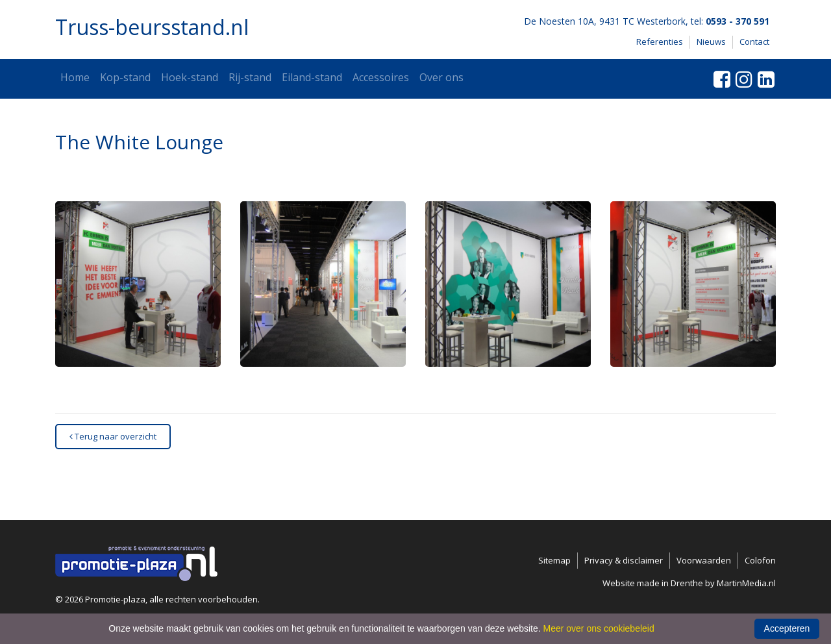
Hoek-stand (190, 77)
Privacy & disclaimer (624, 560)
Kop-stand (125, 77)
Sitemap (554, 560)
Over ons (441, 77)
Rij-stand (250, 77)
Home (75, 77)
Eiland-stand (312, 77)
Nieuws (711, 42)
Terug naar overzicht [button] (113, 436)
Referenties (660, 42)
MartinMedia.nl (746, 583)
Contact (754, 42)
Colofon (760, 560)
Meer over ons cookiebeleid (599, 628)
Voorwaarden (704, 560)
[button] (138, 284)
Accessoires (381, 77)
